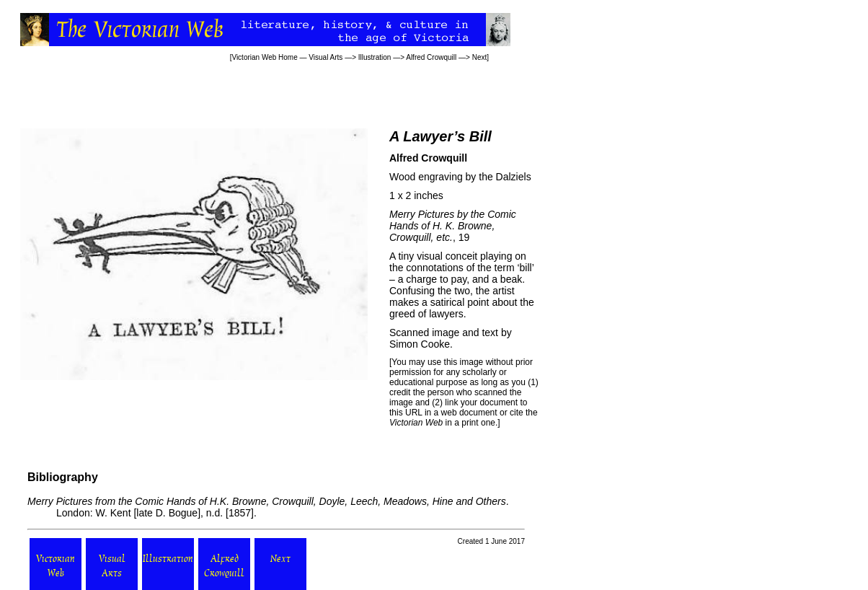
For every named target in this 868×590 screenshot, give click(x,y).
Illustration (375, 57)
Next (480, 57)
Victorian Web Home (264, 57)
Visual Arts (325, 57)
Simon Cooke (420, 344)
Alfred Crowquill (431, 57)
